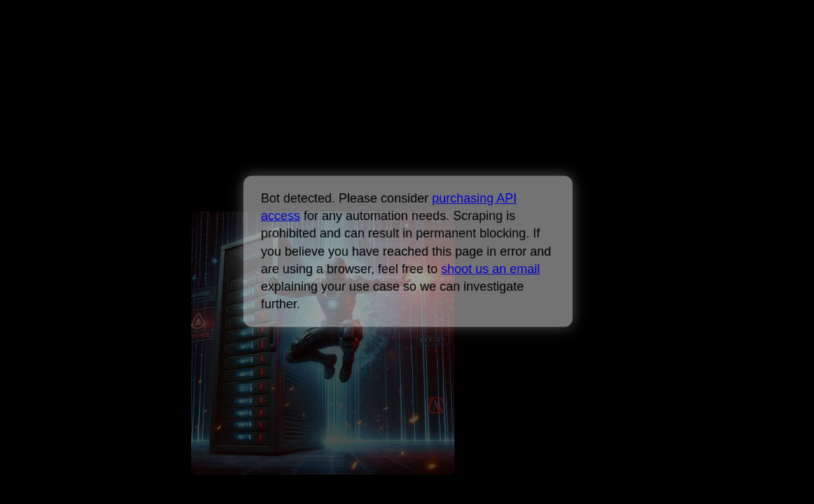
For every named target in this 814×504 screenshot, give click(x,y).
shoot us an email (490, 269)
